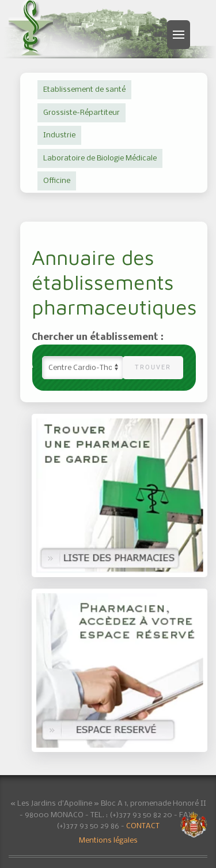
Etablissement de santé (84, 90)
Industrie (59, 135)
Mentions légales (108, 841)
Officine (57, 181)
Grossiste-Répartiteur (82, 113)
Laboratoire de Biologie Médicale (100, 158)
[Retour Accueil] (32, 28)
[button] (179, 35)
